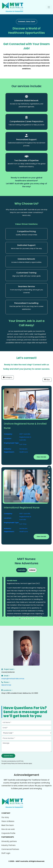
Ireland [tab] (32, 570)
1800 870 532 (6, 685)
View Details (41, 457)
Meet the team (8, 825)
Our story (5, 817)
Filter (47, 380)
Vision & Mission (8, 821)
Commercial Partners (10, 849)
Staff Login (6, 853)
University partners (9, 841)
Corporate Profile (8, 833)
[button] (20, 619)
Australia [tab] (22, 570)
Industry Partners (8, 845)
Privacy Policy (11, 763)
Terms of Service (23, 763)
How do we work (8, 829)
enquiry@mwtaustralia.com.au (13, 679)
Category (8, 377)
